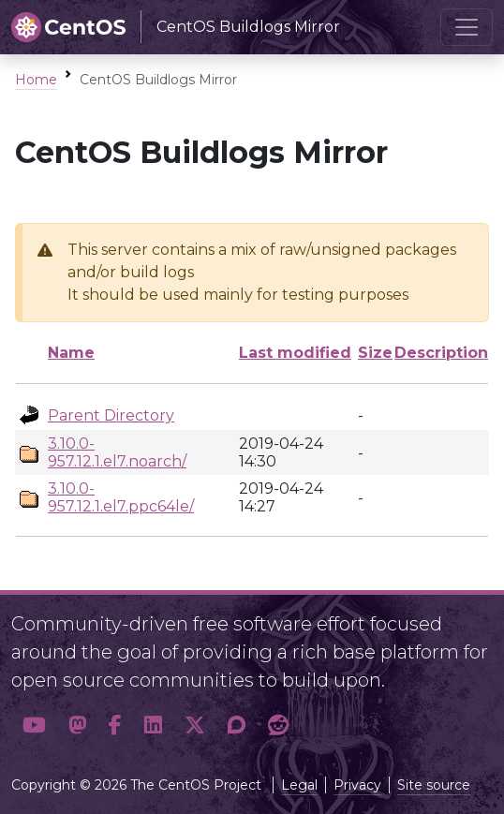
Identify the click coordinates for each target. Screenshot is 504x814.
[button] (34, 725)
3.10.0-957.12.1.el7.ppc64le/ (121, 497)
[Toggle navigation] (467, 27)
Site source (434, 785)
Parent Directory (111, 415)
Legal (299, 785)
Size (375, 353)
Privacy (357, 785)
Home (36, 80)
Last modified (295, 353)
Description (441, 353)
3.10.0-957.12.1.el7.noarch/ (117, 452)
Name (71, 353)
